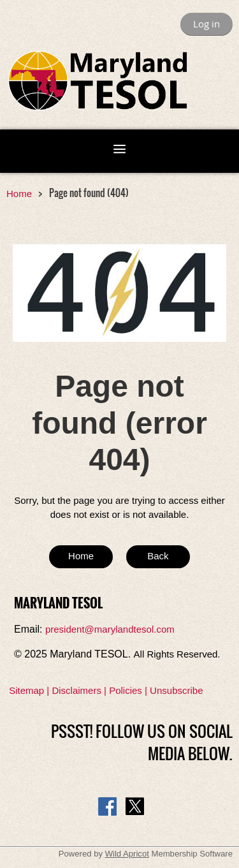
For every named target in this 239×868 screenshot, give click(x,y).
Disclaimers (76, 690)
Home (19, 194)
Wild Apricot (127, 854)
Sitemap (26, 690)
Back (158, 556)
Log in (206, 24)
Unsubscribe (176, 690)
